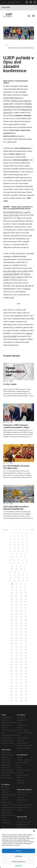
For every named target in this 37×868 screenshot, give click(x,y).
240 (11, 698)
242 (21, 698)
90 (21, 584)
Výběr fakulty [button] (19, 7)
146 (21, 626)
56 (14, 563)
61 (17, 566)
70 (19, 572)
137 (16, 620)
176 (12, 650)
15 (23, 536)
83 (10, 581)
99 (25, 590)
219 (26, 680)
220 (12, 683)
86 (23, 581)
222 (21, 683)
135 (26, 617)
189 (16, 659)
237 (16, 695)
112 (12, 602)
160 (12, 638)
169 (16, 644)
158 (21, 635)
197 (16, 665)
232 (11, 692)
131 (26, 614)
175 (26, 647)
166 (21, 641)
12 (11, 536)
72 (27, 572)
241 (16, 698)
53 (23, 560)
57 (19, 563)
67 (25, 569)
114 (21, 602)
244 (11, 701)
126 (21, 611)
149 (16, 629)
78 (10, 578)
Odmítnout (18, 856)
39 (19, 551)
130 (21, 614)
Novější (6, 530)
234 (21, 692)
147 (26, 626)
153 (16, 632)
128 (12, 614)
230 (21, 689)
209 (17, 674)
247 (26, 701)
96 (12, 590)
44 (21, 554)
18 (15, 539)
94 (21, 587)
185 (16, 656)
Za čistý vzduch (10, 384)
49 (25, 557)
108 (12, 599)
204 (11, 671)
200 (11, 668)
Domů (7, 45)
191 (26, 659)
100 (12, 593)
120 (12, 608)
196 (11, 665)
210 (21, 674)
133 (16, 617)
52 (19, 560)
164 (11, 641)
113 (16, 602)
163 (26, 638)
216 (12, 680)
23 (14, 542)
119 (25, 605)
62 (21, 566)
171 (26, 644)
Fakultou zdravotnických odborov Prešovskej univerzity (18, 107)
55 (10, 563)
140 (12, 623)
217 (16, 680)
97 (17, 590)
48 (21, 557)
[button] (34, 831)
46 (12, 557)
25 (23, 542)
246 (21, 701)
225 (16, 686)
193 (16, 662)
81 (23, 578)
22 (10, 542)
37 (10, 551)
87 (27, 581)
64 (12, 569)
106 (21, 596)
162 (21, 638)
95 (25, 587)
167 (26, 641)
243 (26, 698)
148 (12, 629)
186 (21, 656)
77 (27, 575)
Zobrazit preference (18, 862)
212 (12, 677)
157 (16, 635)
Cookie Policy (18, 866)
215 (26, 677)
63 (25, 566)
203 (26, 668)
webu (12, 298)
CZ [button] (4, 2)
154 (21, 632)
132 (12, 617)
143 (26, 623)
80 (19, 578)
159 (26, 635)
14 (19, 536)
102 (21, 593)
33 (14, 548)
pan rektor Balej (10, 271)
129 (16, 614)
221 (16, 683)
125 (16, 611)
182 (21, 653)
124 (12, 611)
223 (26, 683)
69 (15, 572)
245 (16, 701)
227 (26, 686)
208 (12, 674)
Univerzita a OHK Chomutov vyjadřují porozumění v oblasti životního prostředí (16, 427)
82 (27, 578)
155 (26, 632)
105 (16, 596)
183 (26, 653)
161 (16, 638)
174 (21, 647)
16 (27, 536)
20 (23, 539)
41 (27, 551)
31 (27, 545)
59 (27, 563)
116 (12, 605)
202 (21, 668)
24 (19, 542)
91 (25, 584)
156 (12, 635)
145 (16, 626)
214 (21, 677)
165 (16, 641)
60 (12, 566)
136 (12, 620)
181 (16, 653)
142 (21, 623)
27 (10, 545)
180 (12, 653)
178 (21, 650)
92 (12, 587)
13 (15, 536)
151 (26, 629)
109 (17, 599)
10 (22, 533)
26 (27, 542)
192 (12, 662)
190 (21, 659)
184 (12, 656)
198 (21, 665)
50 (10, 560)
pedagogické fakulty (11, 274)
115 (25, 602)
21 (27, 539)
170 (21, 644)
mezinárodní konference (13, 98)
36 (27, 548)
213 (16, 677)
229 (16, 689)
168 (12, 644)
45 (25, 554)
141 (16, 623)
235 (26, 692)
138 (21, 620)
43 (17, 554)
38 (14, 551)
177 (16, 650)
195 (26, 662)
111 (26, 599)
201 (16, 668)
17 (11, 539)
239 (26, 695)
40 (23, 551)
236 (11, 695)
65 (17, 569)
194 (21, 662)
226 (21, 686)
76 (23, 575)
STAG (18, 2)
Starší (32, 530)
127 (26, 611)
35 (23, 548)
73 (10, 575)
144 (11, 626)
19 (18, 539)
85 (19, 581)
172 (12, 647)
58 (23, 563)
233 (16, 692)
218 (21, 680)
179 (26, 650)
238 (21, 695)
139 (26, 620)
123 (26, 608)
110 (21, 599)
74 (14, 575)
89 (17, 584)
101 (16, 593)
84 (14, 581)
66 (21, 569)
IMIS (14, 2)
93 (17, 587)
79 (15, 578)
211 (26, 674)
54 (27, 560)
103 (26, 593)
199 (26, 665)
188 (12, 659)
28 (15, 545)
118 (21, 605)
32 (10, 548)
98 (21, 590)
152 (12, 632)
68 (10, 572)
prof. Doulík (22, 271)
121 (16, 608)
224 (11, 686)
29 (19, 545)
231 (26, 689)
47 (17, 557)
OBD (9, 2)
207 (26, 671)
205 (16, 671)
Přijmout (18, 851)
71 (23, 572)
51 (15, 560)
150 (21, 629)
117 (16, 605)
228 (11, 689)
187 (26, 656)
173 (16, 647)
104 (11, 596)
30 (23, 545)
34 (19, 548)
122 (21, 608)
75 (19, 575)
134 (21, 617)
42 (12, 554)
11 (26, 533)
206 (21, 671)
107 (26, 596)
